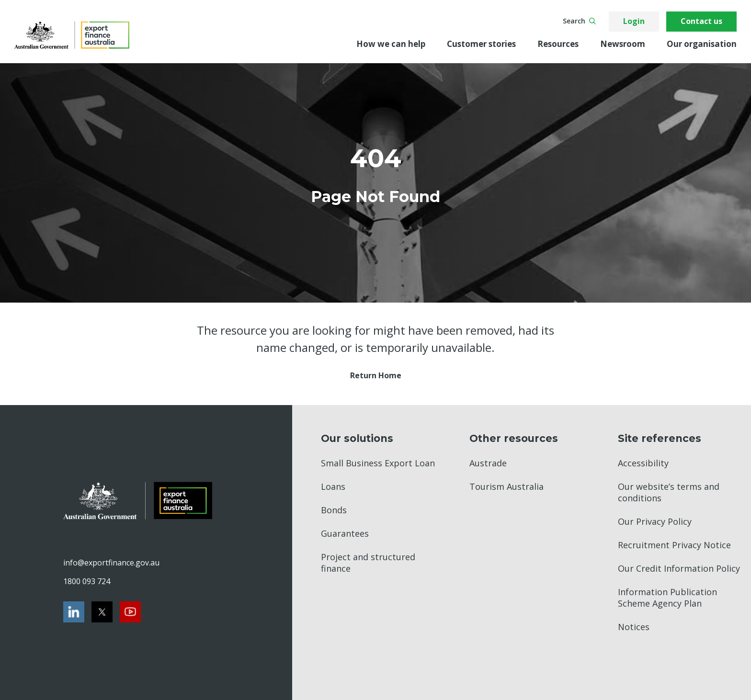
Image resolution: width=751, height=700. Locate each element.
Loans (333, 486)
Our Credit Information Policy (679, 568)
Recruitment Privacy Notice (674, 545)
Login (634, 21)
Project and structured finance (368, 563)
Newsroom (623, 44)
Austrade (488, 463)
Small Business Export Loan (378, 463)
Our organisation (702, 44)
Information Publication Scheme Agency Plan (667, 598)
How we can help (391, 44)
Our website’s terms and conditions (669, 492)
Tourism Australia (506, 486)
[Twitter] (102, 612)
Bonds (334, 510)
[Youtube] (130, 612)
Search (579, 21)
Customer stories (481, 44)
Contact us (701, 21)
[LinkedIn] (74, 612)
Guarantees (345, 533)
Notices (634, 627)
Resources (558, 44)
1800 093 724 (87, 581)
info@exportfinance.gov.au (111, 563)
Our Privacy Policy (655, 521)
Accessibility (643, 463)
